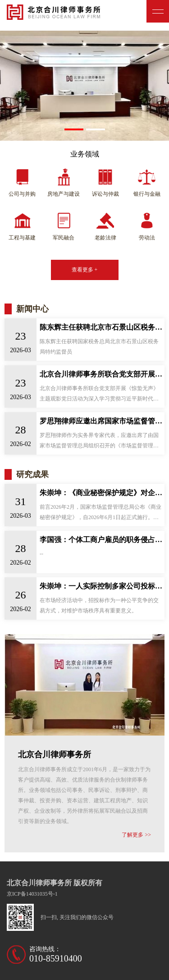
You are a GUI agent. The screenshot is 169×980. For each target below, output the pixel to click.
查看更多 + (85, 270)
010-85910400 (56, 958)
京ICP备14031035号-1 (32, 894)
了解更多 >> (136, 835)
